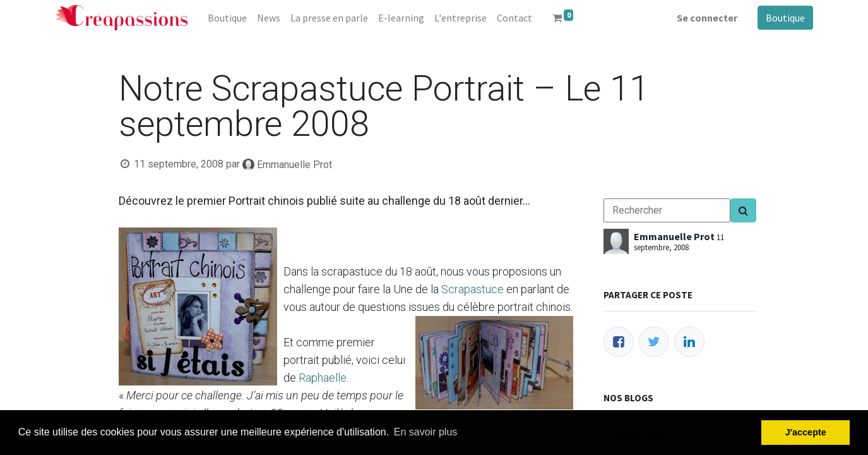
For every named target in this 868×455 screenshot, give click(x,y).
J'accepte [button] (806, 432)
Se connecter (707, 18)
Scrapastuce (473, 289)
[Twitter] (654, 342)
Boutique (785, 18)
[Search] (743, 210)
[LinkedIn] (689, 342)
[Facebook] (619, 342)
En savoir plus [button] (426, 432)
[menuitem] (227, 18)
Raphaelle (323, 378)
